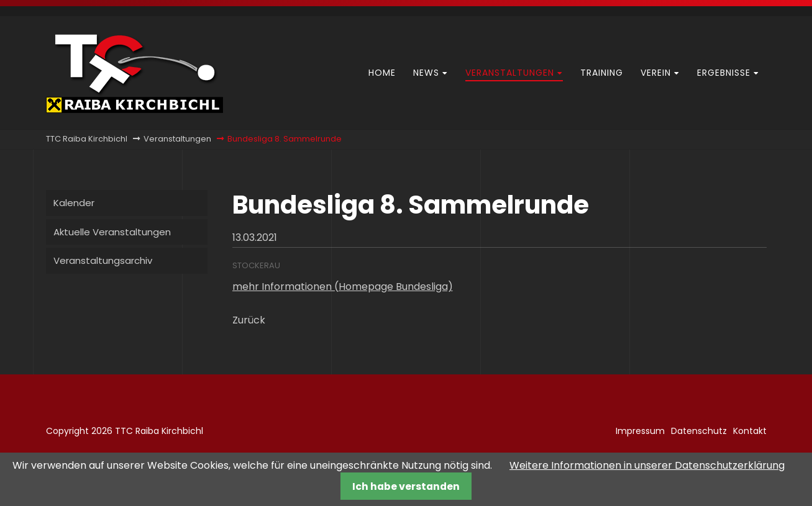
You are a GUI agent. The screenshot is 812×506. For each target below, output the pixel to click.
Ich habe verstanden (406, 486)
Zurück (249, 320)
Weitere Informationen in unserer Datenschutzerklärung (647, 465)
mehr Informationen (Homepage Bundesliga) (343, 287)
